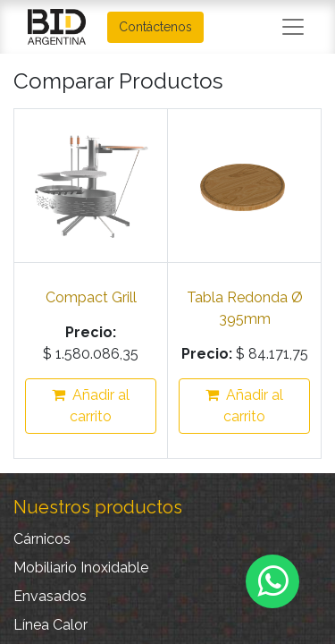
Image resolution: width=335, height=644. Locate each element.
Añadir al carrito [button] (91, 406)
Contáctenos (155, 27)
